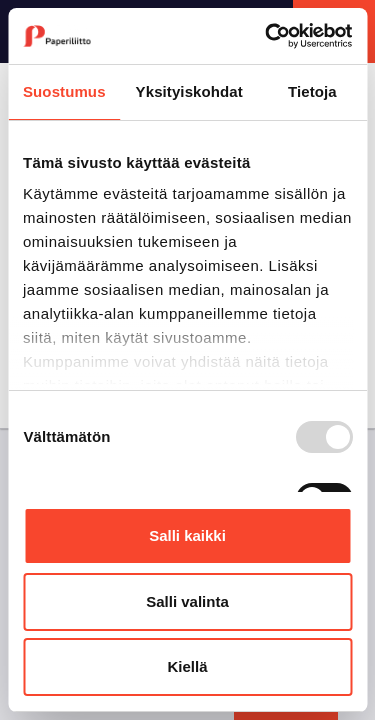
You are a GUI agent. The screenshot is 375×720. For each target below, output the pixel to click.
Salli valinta (187, 601)
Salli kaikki (187, 535)
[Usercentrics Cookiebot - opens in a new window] (267, 36)
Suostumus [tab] (64, 91)
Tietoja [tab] (312, 91)
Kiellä (187, 666)
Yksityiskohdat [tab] (189, 91)
